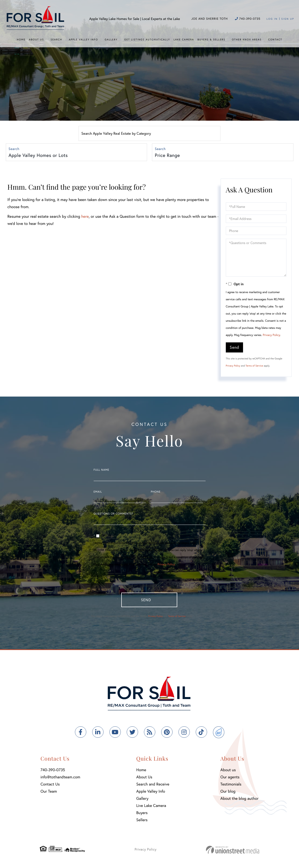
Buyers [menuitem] (142, 815)
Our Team (49, 793)
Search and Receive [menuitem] (153, 786)
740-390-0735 (248, 19)
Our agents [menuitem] (230, 779)
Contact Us (50, 786)
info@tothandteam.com (60, 779)
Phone (156, 493)
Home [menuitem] (21, 40)
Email (98, 493)
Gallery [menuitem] (111, 40)
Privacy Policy (271, 336)
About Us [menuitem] (36, 40)
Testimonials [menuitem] (231, 786)
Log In (272, 19)
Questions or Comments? (114, 515)
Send (234, 348)
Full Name (102, 471)
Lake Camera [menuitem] (184, 40)
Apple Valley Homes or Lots (38, 156)
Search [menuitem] (56, 40)
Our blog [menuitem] (228, 793)
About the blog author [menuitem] (239, 800)
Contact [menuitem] (275, 40)
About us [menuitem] (228, 772)
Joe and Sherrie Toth (210, 19)
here (85, 217)
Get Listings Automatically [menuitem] (147, 40)
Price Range (168, 156)
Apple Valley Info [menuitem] (83, 40)
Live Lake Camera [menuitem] (151, 808)
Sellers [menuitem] (142, 822)
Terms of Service (254, 366)
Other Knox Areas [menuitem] (247, 40)
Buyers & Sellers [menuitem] (211, 40)
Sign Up (288, 19)
